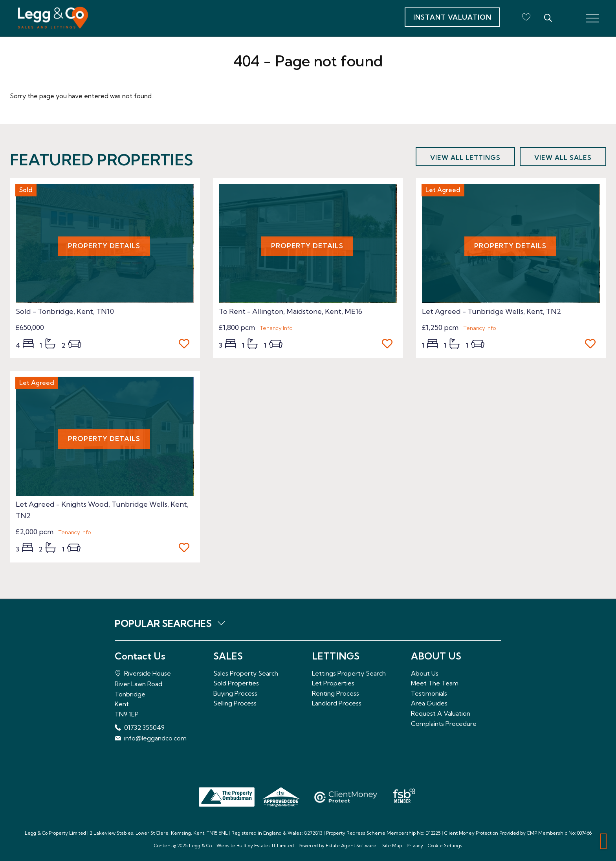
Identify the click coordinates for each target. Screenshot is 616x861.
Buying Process (235, 693)
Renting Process (335, 693)
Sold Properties (236, 683)
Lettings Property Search (349, 673)
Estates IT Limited (274, 845)
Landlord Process (337, 703)
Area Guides (429, 703)
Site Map (392, 845)
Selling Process (235, 703)
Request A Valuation (441, 713)
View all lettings (465, 158)
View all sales (563, 158)
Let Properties (333, 683)
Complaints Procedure (444, 724)
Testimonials (429, 693)
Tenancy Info (276, 328)
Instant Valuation (452, 17)
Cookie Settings (445, 845)
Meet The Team (435, 683)
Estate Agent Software (351, 845)
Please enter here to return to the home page (222, 96)
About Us (425, 673)
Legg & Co (200, 845)
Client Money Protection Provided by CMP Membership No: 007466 (518, 833)
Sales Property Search (246, 673)
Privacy (415, 845)
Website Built (231, 845)
